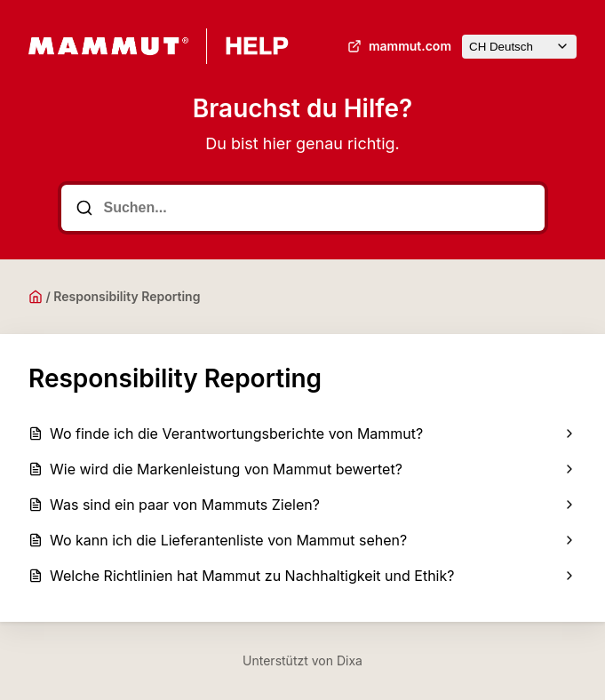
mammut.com (398, 46)
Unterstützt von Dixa (302, 660)
